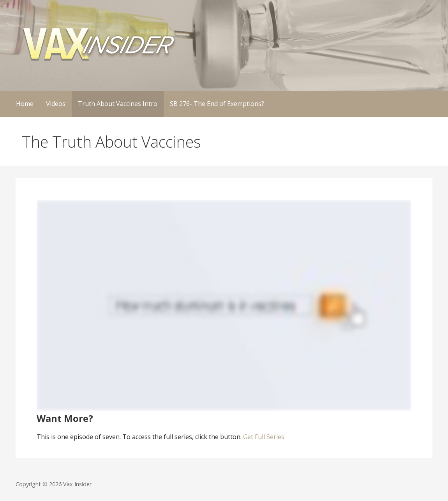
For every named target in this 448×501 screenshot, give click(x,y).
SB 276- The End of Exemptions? (217, 104)
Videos (56, 104)
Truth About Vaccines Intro (118, 104)
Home (25, 104)
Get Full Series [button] (263, 437)
